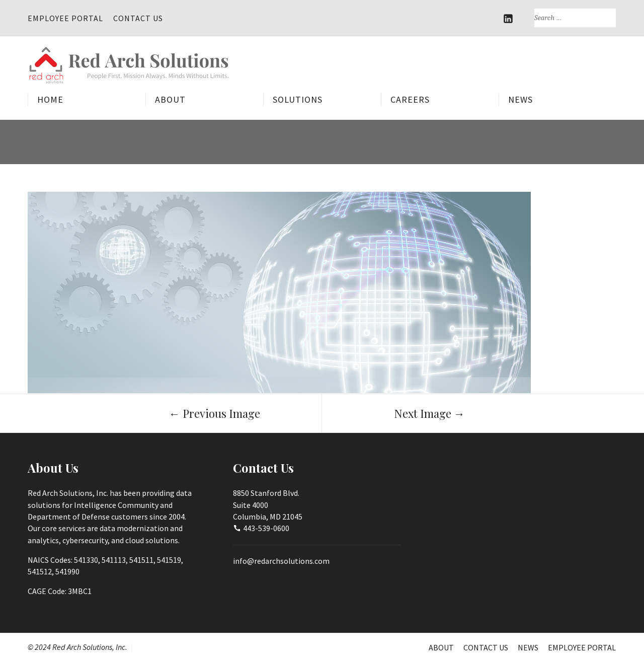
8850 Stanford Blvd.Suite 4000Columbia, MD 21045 (268, 505)
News (520, 99)
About (170, 99)
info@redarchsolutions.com (281, 561)
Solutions (298, 99)
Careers (410, 99)
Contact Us (138, 18)
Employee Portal (65, 18)
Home (50, 99)
